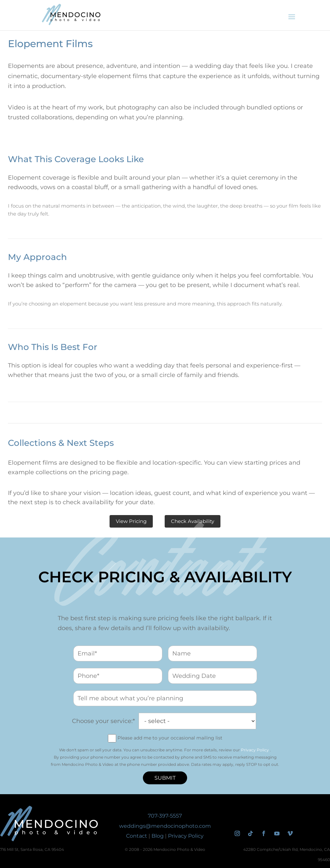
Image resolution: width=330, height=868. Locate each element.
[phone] (118, 676)
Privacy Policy (255, 750)
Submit (165, 778)
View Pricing (131, 521)
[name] (213, 653)
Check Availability (193, 521)
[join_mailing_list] (112, 738)
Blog (158, 836)
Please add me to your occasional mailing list (170, 738)
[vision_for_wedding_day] (165, 698)
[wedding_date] (213, 676)
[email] (118, 653)
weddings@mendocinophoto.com (165, 826)
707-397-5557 (165, 816)
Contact (137, 836)
